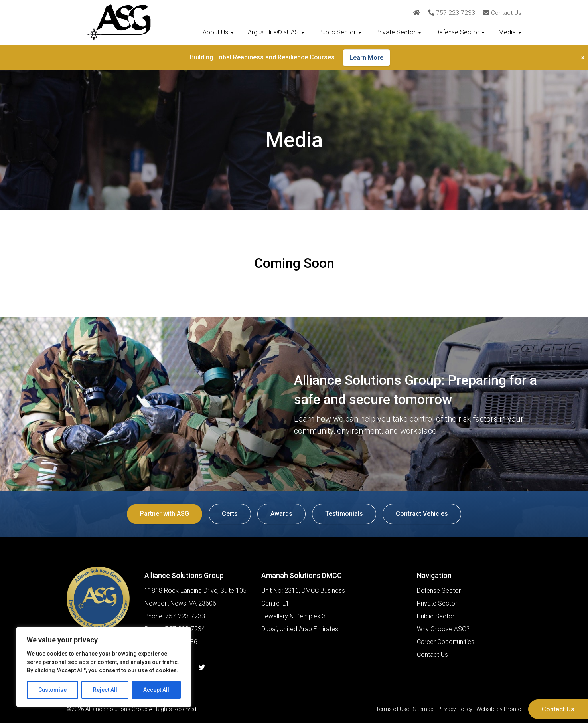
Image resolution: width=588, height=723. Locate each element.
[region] (104, 667)
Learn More (366, 58)
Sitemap (422, 709)
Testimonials (345, 513)
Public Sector (340, 32)
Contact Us (558, 709)
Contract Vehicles (423, 513)
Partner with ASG (163, 513)
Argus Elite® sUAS (276, 32)
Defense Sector (460, 32)
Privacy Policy (454, 709)
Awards (281, 513)
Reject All (105, 690)
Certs (229, 513)
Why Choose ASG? (443, 629)
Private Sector (398, 32)
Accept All (156, 690)
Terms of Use (390, 709)
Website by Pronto (498, 709)
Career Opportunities (446, 642)
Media (510, 32)
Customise (52, 690)
